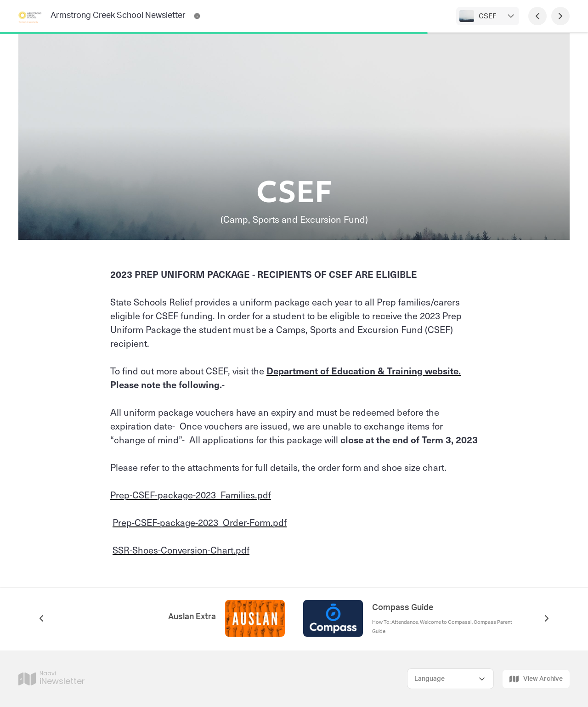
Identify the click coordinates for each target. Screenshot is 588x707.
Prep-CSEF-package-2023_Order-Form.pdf (200, 522)
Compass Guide (403, 608)
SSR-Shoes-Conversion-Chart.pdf (181, 550)
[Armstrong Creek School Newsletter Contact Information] (197, 16)
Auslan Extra (192, 617)
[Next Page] (560, 16)
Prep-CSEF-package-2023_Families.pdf (191, 495)
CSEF (488, 16)
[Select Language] (450, 679)
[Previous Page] (537, 16)
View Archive (536, 679)
